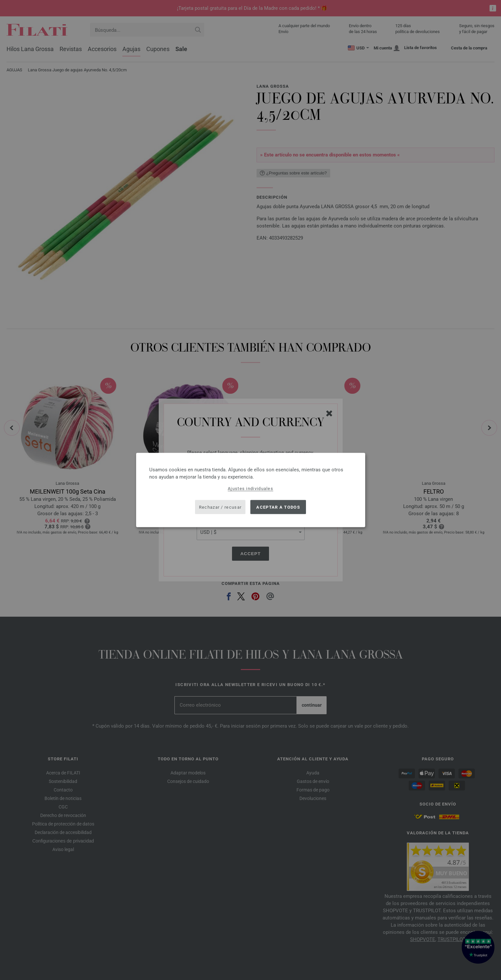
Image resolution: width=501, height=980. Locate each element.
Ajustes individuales (250, 489)
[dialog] (251, 490)
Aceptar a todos (278, 507)
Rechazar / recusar (220, 507)
